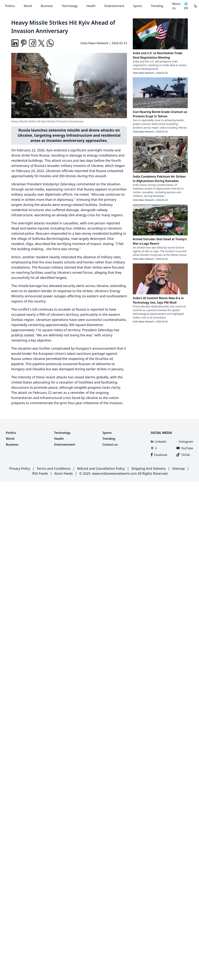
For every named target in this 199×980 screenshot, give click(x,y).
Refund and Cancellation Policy (101, 468)
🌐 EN (186, 6)
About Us (176, 6)
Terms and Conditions (54, 468)
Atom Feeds (64, 473)
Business (47, 6)
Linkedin (159, 442)
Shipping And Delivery (148, 468)
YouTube (185, 448)
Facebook (159, 455)
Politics (10, 6)
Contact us (110, 444)
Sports (138, 6)
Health (91, 6)
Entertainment (114, 6)
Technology (70, 6)
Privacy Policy (20, 468)
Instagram (185, 442)
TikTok (183, 455)
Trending (157, 6)
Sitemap (178, 468)
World (28, 6)
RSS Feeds (40, 473)
